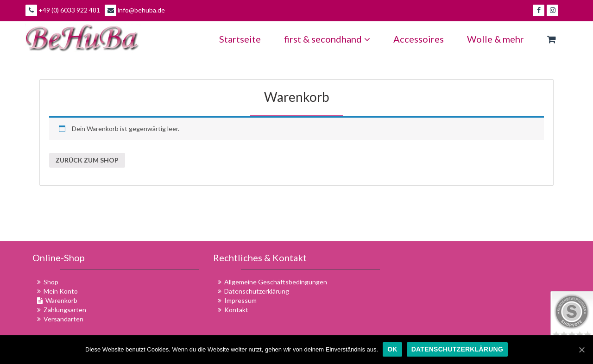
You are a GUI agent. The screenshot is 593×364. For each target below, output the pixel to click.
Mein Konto (61, 291)
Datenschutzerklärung (257, 291)
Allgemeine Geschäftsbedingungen (276, 282)
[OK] (581, 350)
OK (392, 349)
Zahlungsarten (65, 310)
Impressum (240, 300)
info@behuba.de (135, 10)
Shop (51, 282)
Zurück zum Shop (87, 160)
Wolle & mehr (495, 39)
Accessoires (419, 39)
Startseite (240, 39)
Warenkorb (297, 97)
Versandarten (63, 319)
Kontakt (236, 310)
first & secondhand (327, 39)
